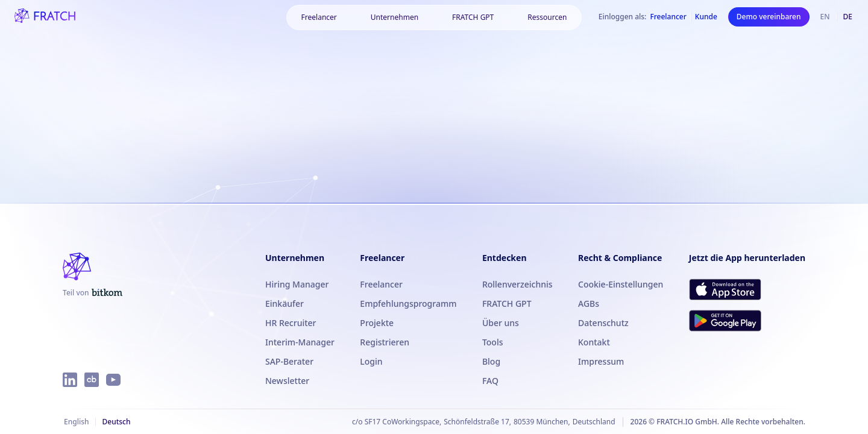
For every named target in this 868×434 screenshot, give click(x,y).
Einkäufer (285, 303)
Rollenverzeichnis (517, 284)
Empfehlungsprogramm (408, 303)
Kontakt (594, 342)
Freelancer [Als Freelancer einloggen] (668, 17)
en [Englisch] (825, 17)
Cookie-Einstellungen (621, 284)
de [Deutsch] (848, 17)
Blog (491, 361)
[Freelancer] (319, 17)
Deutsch (116, 422)
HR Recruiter (291, 323)
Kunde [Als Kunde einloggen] (706, 17)
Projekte (377, 323)
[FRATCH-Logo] (45, 17)
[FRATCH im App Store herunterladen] (725, 289)
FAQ (490, 381)
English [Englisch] (76, 422)
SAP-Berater (289, 361)
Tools (493, 342)
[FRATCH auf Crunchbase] (92, 380)
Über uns (501, 323)
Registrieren (385, 342)
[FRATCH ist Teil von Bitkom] (93, 293)
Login (371, 361)
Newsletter (287, 381)
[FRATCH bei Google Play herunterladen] (725, 321)
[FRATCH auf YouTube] (113, 380)
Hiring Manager (297, 284)
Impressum (601, 361)
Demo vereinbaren (769, 17)
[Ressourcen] (547, 17)
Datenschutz (603, 323)
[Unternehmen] (395, 17)
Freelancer (381, 284)
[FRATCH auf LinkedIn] (70, 380)
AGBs (589, 303)
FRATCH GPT (473, 17)
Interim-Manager (300, 342)
